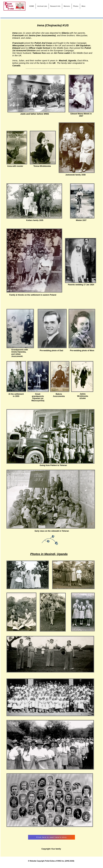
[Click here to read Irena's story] (51, 837)
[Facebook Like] (98, 6)
